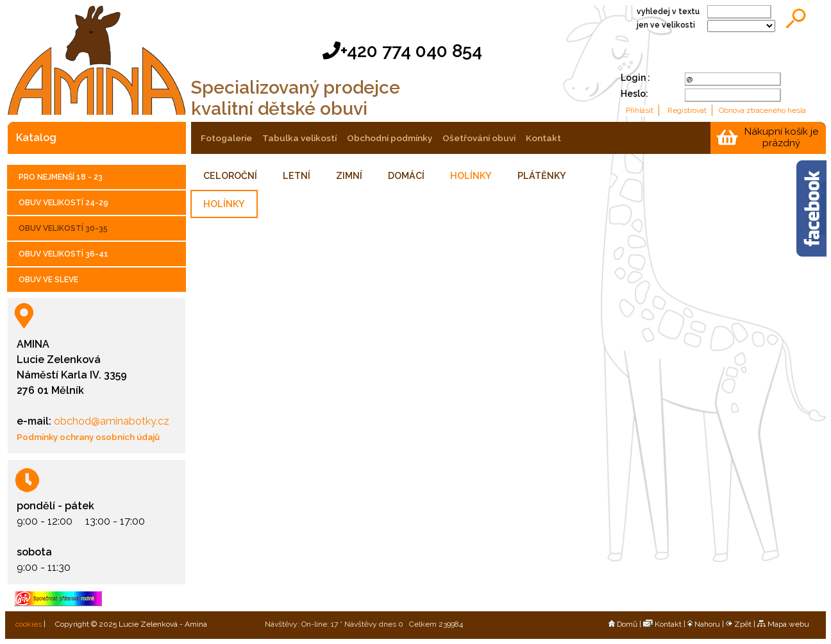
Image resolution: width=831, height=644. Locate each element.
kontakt (543, 138)
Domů (623, 624)
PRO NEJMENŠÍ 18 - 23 (61, 177)
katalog (36, 138)
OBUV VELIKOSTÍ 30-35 (63, 228)
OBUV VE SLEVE (48, 280)
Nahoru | (707, 624)
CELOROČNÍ (230, 176)
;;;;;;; (741, 26)
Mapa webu (783, 624)
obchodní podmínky (390, 138)
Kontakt (662, 624)
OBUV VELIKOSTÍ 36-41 (63, 254)
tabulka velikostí (299, 138)
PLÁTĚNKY (542, 176)
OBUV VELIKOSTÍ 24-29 (63, 203)
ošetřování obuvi (479, 138)
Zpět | (742, 624)
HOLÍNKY (471, 176)
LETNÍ (297, 176)
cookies (28, 624)
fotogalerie (226, 138)
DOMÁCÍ (406, 176)
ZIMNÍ (349, 176)
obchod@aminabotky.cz (110, 421)
